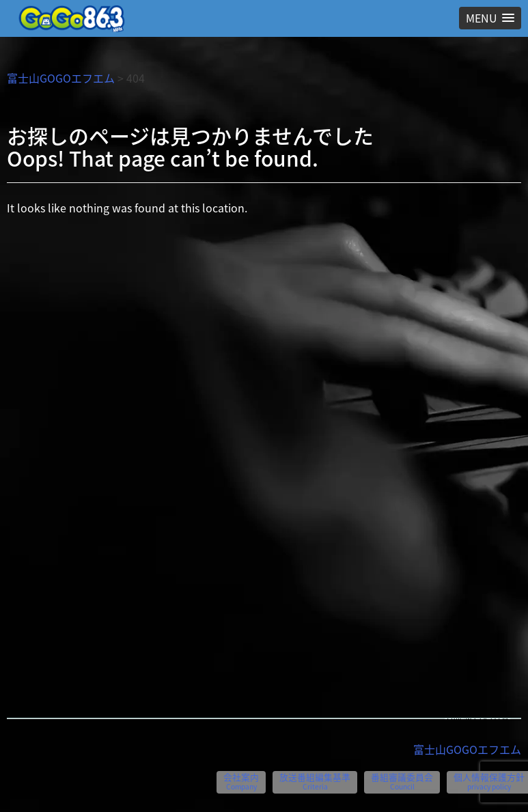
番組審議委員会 (402, 781)
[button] (490, 18)
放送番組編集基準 (315, 781)
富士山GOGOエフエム (61, 78)
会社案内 (241, 781)
